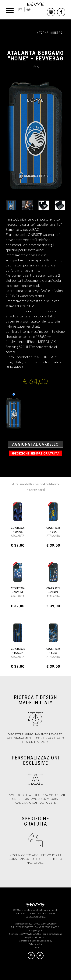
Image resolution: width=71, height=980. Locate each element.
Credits (36, 947)
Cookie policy (46, 941)
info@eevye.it (36, 930)
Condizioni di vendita (29, 941)
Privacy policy (35, 944)
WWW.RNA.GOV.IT (33, 934)
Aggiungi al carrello (35, 444)
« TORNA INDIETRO (50, 33)
